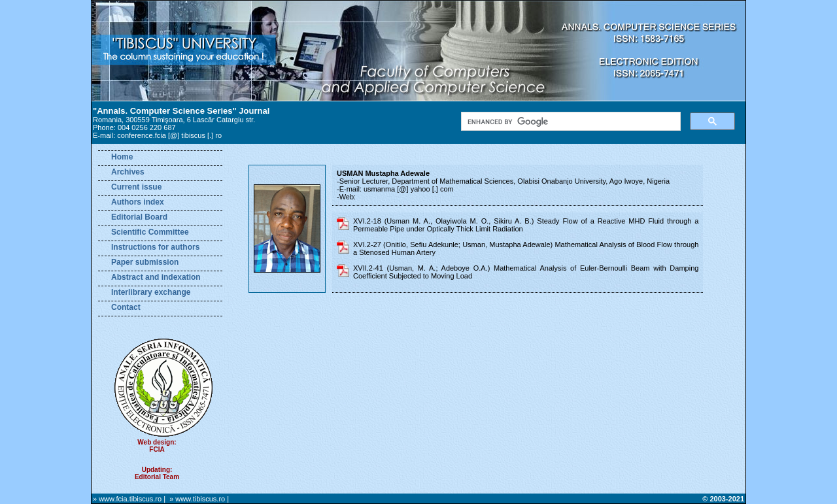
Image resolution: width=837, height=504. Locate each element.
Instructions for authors (155, 247)
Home (122, 157)
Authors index (138, 202)
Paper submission (145, 262)
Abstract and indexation (156, 277)
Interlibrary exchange (151, 292)
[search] (570, 122)
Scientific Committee (150, 232)
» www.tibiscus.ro (197, 499)
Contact (126, 307)
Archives (128, 172)
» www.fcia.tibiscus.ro (127, 499)
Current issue (136, 187)
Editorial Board (139, 217)
